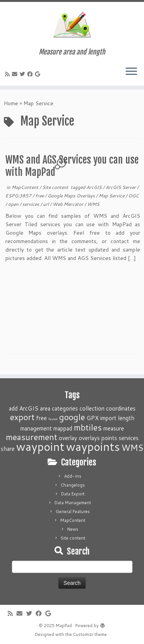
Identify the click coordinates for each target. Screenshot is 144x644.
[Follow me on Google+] (39, 74)
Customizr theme (90, 634)
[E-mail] (16, 74)
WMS (93, 204)
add (13, 408)
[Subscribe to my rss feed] (8, 74)
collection (92, 408)
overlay (68, 438)
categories (65, 408)
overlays (89, 438)
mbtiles (88, 427)
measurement (31, 437)
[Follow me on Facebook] (31, 74)
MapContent (26, 187)
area (45, 408)
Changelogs (73, 485)
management (36, 428)
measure (114, 428)
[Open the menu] (131, 72)
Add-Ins (73, 476)
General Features (73, 512)
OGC (134, 196)
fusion (53, 419)
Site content (56, 187)
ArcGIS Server (121, 187)
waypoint (40, 446)
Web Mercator (69, 204)
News (73, 529)
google (72, 417)
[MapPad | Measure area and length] (72, 25)
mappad (63, 428)
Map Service (112, 196)
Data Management (73, 503)
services (31, 204)
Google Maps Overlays (72, 196)
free (40, 196)
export (22, 417)
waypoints (93, 446)
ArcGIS (95, 187)
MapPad (64, 626)
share (8, 449)
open (14, 204)
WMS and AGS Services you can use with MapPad (72, 166)
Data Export (73, 494)
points (109, 438)
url (46, 204)
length (126, 418)
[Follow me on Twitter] (23, 74)
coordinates (121, 408)
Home (11, 103)
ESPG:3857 (19, 196)
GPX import (101, 418)
